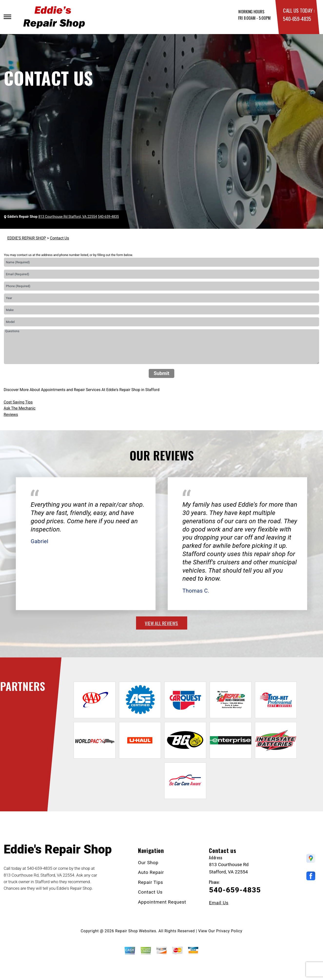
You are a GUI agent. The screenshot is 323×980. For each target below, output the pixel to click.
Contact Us (60, 238)
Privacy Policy (229, 931)
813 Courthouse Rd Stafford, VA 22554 (68, 217)
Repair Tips (151, 882)
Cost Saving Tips (18, 402)
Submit (161, 373)
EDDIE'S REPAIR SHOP (27, 238)
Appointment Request (162, 902)
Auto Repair (151, 872)
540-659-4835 (297, 19)
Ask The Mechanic (20, 408)
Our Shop (148, 863)
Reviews (11, 415)
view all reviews (161, 623)
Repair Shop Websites (136, 931)
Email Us (219, 903)
